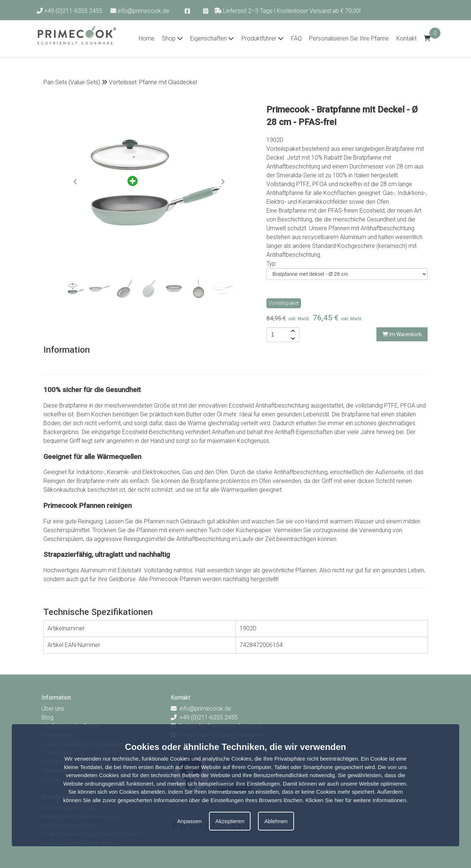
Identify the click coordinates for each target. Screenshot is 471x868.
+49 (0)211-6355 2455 (70, 11)
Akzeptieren (230, 821)
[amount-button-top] (292, 331)
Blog (47, 717)
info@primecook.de (140, 11)
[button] (223, 182)
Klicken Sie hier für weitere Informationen (356, 800)
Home (147, 38)
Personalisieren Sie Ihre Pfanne (349, 38)
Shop (172, 38)
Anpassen (189, 821)
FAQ (296, 38)
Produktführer (263, 38)
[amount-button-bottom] (292, 338)
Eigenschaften (212, 38)
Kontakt (406, 38)
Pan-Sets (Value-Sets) (72, 82)
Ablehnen (276, 821)
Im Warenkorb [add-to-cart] (402, 334)
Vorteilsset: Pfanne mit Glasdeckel (153, 82)
